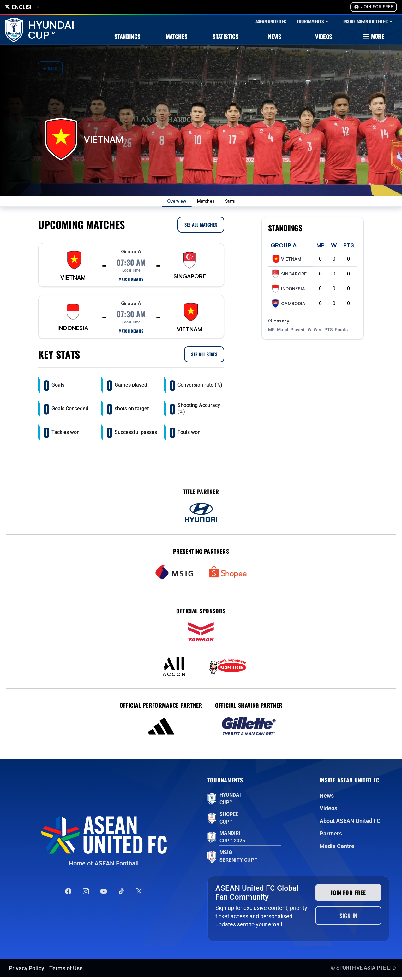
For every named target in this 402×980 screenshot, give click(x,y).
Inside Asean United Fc (369, 21)
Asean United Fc (271, 21)
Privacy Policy (27, 971)
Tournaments (313, 21)
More (373, 36)
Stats (239, 202)
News (275, 37)
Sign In (348, 918)
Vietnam (286, 262)
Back (50, 68)
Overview (170, 202)
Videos (324, 37)
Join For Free (374, 7)
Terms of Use (66, 971)
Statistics (225, 37)
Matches (177, 37)
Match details (131, 282)
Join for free (348, 895)
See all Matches (201, 227)
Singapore (289, 276)
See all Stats (204, 357)
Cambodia (288, 306)
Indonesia (288, 291)
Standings (127, 37)
